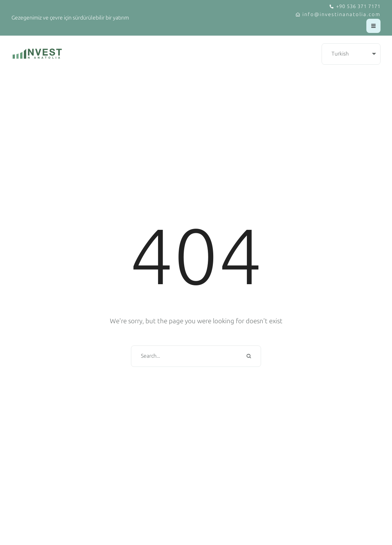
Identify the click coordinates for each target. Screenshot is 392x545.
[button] (355, 7)
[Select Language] (351, 54)
